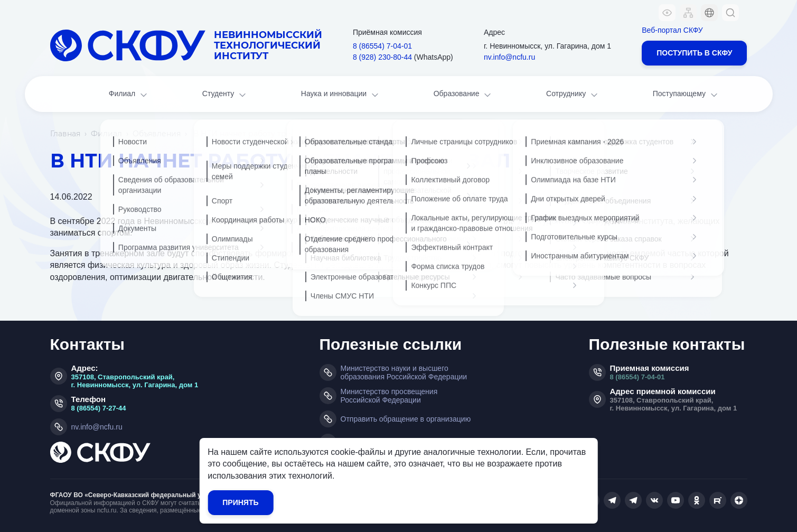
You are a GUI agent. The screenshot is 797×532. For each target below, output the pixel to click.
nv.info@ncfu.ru (509, 57)
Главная (65, 134)
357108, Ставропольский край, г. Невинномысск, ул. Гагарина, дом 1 (135, 381)
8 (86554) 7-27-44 (99, 408)
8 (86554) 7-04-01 (637, 377)
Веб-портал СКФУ (672, 30)
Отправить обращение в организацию (406, 419)
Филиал (129, 95)
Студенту (225, 95)
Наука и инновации (341, 95)
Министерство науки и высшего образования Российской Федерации (404, 372)
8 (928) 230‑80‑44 (382, 57)
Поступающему (686, 95)
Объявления (157, 134)
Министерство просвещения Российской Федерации (389, 396)
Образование (463, 95)
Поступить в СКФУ (694, 53)
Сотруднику (573, 95)
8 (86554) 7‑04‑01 (382, 46)
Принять (240, 502)
